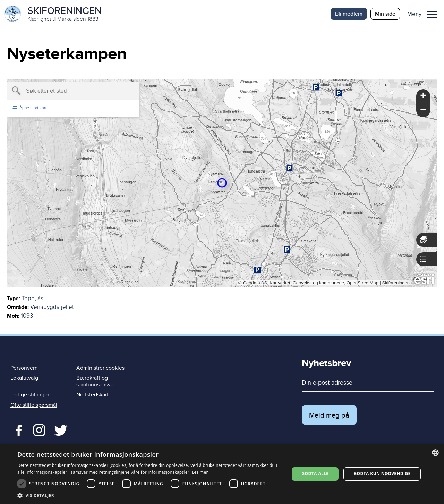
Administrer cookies (100, 368)
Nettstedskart (92, 395)
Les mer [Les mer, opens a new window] (200, 472)
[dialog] (222, 474)
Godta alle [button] (315, 474)
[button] (425, 14)
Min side (385, 14)
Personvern (24, 368)
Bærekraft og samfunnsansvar (96, 381)
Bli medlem (349, 14)
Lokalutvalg (24, 378)
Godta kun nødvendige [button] (382, 474)
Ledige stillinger (30, 395)
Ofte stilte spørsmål (34, 405)
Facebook (17, 429)
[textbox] (61, 91)
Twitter (39, 429)
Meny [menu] (432, 15)
